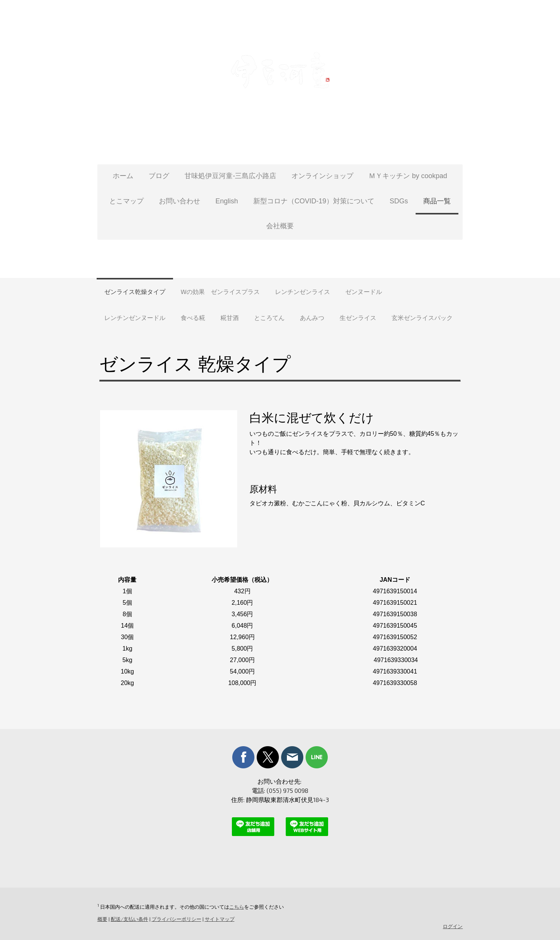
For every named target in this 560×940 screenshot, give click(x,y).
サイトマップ (219, 919)
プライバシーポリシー (176, 919)
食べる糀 (193, 317)
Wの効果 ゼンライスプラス (220, 291)
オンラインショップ (322, 176)
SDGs (399, 201)
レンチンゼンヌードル (135, 317)
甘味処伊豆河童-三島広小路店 (230, 176)
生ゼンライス (358, 317)
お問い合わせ (180, 201)
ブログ (159, 176)
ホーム (123, 176)
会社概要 (280, 226)
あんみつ (312, 317)
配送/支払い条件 (129, 919)
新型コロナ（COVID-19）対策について (314, 201)
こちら (236, 907)
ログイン (453, 926)
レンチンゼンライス (303, 291)
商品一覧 (437, 201)
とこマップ (126, 201)
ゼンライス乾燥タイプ (135, 291)
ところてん (269, 317)
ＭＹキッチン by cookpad (408, 176)
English (227, 201)
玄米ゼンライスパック (422, 317)
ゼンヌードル (364, 291)
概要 (102, 919)
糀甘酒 (230, 317)
